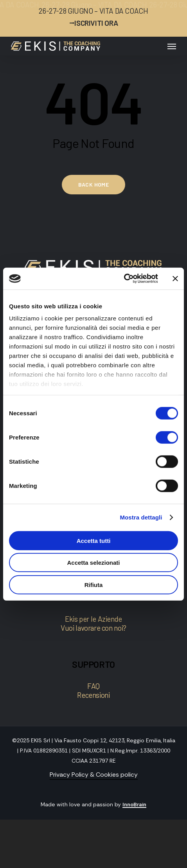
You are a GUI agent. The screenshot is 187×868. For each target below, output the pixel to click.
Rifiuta (94, 584)
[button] (172, 46)
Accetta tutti (94, 540)
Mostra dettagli (141, 517)
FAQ (93, 686)
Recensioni (93, 695)
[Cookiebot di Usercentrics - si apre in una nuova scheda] (124, 279)
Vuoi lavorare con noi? (93, 628)
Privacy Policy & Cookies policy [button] (94, 775)
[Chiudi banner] (175, 279)
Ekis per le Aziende (93, 619)
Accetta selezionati (93, 563)
